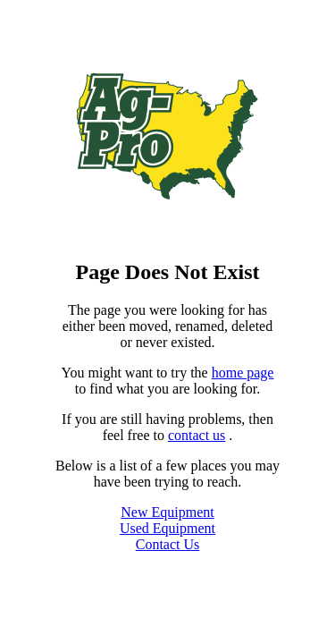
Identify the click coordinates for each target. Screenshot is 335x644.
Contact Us (168, 544)
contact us (197, 435)
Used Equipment (167, 528)
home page (243, 373)
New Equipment (167, 512)
